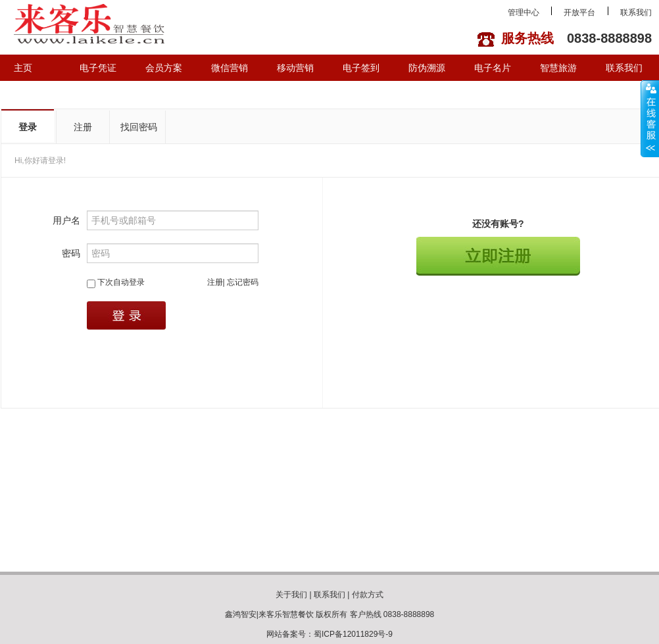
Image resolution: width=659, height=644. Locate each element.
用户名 (66, 220)
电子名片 (493, 68)
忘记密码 (243, 282)
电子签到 (361, 68)
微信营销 (230, 68)
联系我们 (636, 12)
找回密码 (139, 127)
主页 (23, 68)
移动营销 (295, 68)
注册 (83, 127)
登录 (28, 127)
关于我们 (291, 595)
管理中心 (524, 12)
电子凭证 (98, 68)
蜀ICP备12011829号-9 (353, 634)
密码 (71, 253)
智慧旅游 (558, 68)
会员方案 (164, 68)
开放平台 (579, 12)
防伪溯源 (427, 68)
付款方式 (368, 595)
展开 (650, 118)
